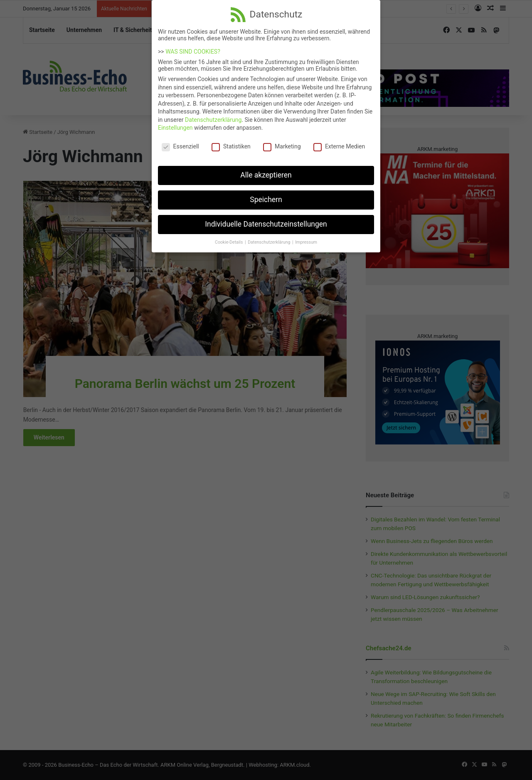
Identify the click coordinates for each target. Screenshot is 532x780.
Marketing (282, 141)
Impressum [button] (306, 237)
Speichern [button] (266, 195)
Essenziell (180, 141)
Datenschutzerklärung (213, 115)
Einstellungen (175, 123)
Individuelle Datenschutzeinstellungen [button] (266, 219)
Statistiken (231, 141)
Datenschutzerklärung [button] (270, 237)
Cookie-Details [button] (229, 237)
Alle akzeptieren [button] (266, 170)
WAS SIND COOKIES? (193, 47)
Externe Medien (339, 141)
